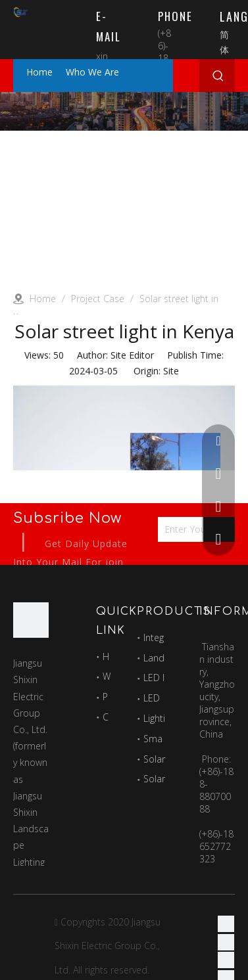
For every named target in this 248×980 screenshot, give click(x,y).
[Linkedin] (226, 942)
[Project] (124, 111)
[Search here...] (201, 76)
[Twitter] (226, 960)
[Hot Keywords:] (218, 76)
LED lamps (166, 678)
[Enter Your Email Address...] (192, 529)
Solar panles (170, 759)
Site (171, 371)
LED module (169, 698)
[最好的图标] (31, 620)
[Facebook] (226, 924)
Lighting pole (170, 718)
